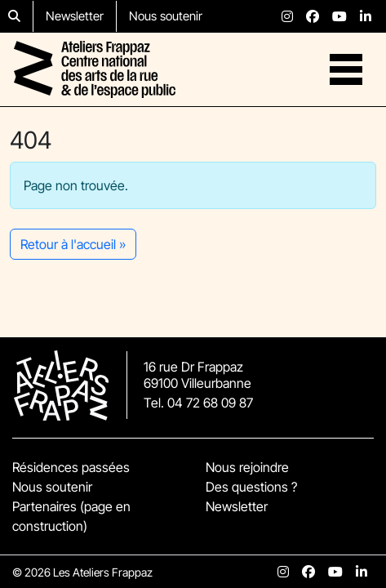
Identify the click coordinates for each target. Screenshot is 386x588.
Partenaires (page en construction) (71, 516)
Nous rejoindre (247, 467)
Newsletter (75, 16)
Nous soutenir (166, 16)
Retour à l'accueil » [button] (73, 244)
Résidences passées (71, 467)
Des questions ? (251, 487)
